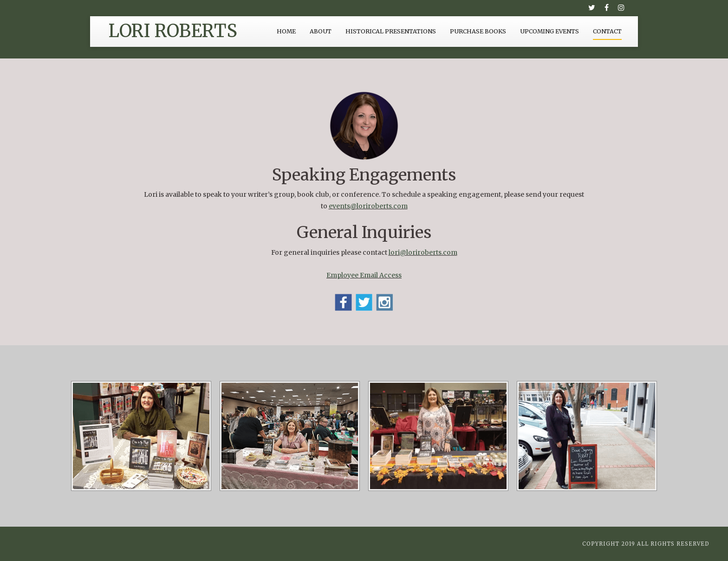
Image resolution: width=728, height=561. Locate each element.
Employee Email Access (364, 275)
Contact (607, 31)
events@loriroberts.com (368, 206)
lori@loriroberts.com (423, 252)
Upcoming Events (549, 31)
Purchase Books (478, 31)
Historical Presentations (391, 31)
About (321, 31)
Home (286, 31)
